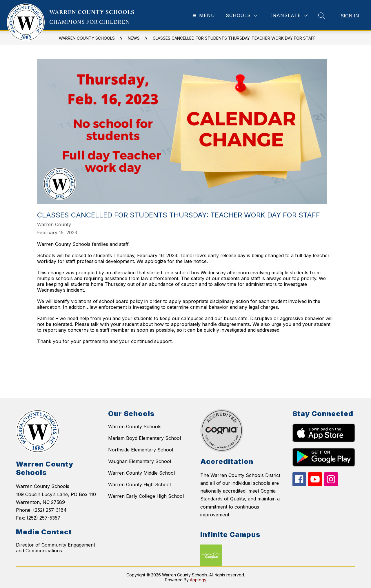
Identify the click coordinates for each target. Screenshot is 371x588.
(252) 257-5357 (43, 518)
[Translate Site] (289, 16)
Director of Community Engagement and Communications (56, 548)
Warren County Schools (135, 427)
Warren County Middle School (141, 473)
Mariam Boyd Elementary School (144, 438)
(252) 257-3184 (50, 510)
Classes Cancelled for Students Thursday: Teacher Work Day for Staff (234, 38)
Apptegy (198, 580)
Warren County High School (139, 484)
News (134, 38)
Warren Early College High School (146, 496)
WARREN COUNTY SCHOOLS (87, 38)
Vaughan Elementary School (140, 461)
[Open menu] (203, 16)
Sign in (350, 16)
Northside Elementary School (141, 450)
